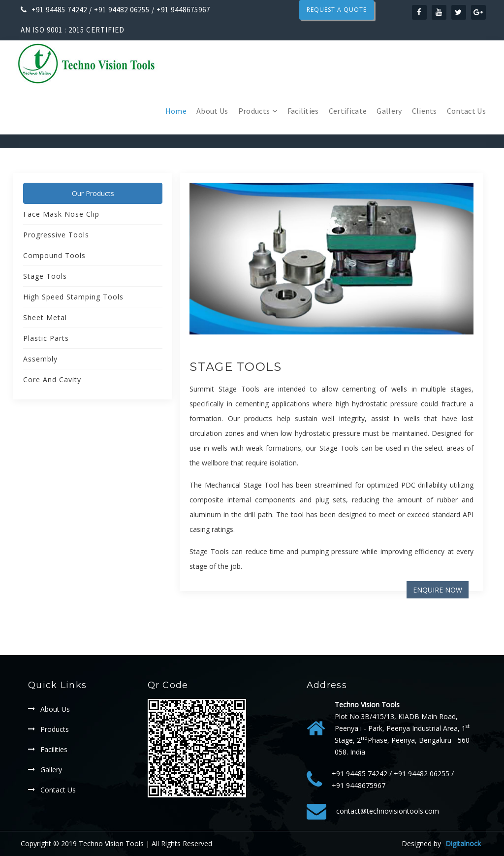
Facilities (303, 111)
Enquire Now (438, 590)
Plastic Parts (46, 338)
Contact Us (466, 111)
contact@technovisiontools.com (388, 811)
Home (176, 111)
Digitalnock (463, 843)
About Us (212, 111)
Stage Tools (236, 367)
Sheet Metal (45, 317)
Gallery (389, 111)
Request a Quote (337, 10)
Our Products (93, 193)
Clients (425, 111)
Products (254, 111)
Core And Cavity (52, 379)
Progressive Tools (56, 235)
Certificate (348, 111)
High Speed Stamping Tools (73, 297)
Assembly (40, 359)
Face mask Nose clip (61, 214)
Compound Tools (54, 255)
